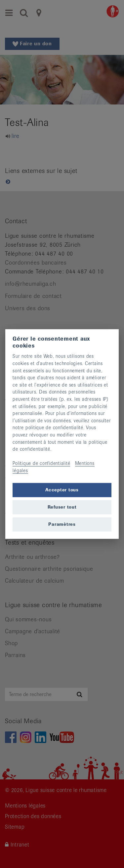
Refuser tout (62, 507)
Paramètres (62, 524)
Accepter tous (62, 490)
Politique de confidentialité (41, 463)
